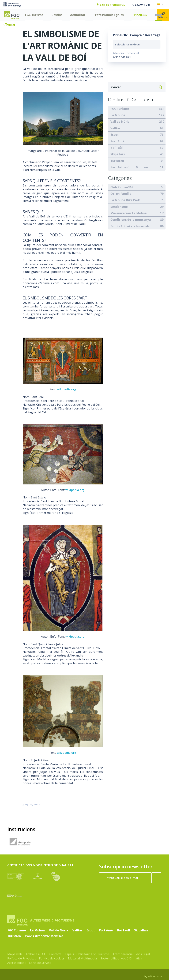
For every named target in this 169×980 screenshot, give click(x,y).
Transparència (123, 954)
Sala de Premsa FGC (111, 5)
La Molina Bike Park (125, 200)
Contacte (55, 954)
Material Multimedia (82, 958)
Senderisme (119, 207)
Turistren (117, 161)
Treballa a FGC (36, 954)
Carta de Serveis (40, 963)
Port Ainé (117, 141)
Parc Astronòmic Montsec (129, 167)
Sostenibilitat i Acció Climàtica (121, 958)
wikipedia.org (67, 389)
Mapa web (15, 954)
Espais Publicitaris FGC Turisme (87, 954)
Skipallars (118, 154)
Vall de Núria (120, 122)
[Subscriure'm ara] (156, 878)
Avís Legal (143, 954)
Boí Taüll (117, 148)
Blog (158, 15)
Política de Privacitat (21, 958)
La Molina (118, 115)
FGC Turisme (34, 15)
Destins (57, 15)
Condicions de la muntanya (131, 220)
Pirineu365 (139, 15)
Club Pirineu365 (122, 187)
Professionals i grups (108, 15)
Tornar (9, 24)
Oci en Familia (121, 194)
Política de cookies (52, 958)
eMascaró (155, 976)
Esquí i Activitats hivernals (130, 226)
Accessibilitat (16, 963)
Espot (114, 135)
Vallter (115, 128)
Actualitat (78, 15)
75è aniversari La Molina (129, 213)
